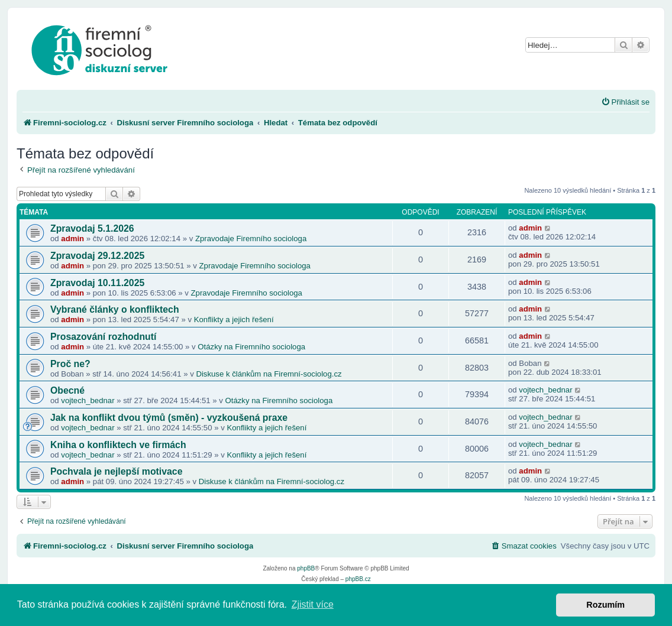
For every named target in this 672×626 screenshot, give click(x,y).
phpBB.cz (358, 579)
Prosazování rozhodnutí (103, 337)
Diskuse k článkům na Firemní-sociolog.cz (269, 374)
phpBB (306, 568)
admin (72, 239)
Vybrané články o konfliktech (115, 309)
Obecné (67, 390)
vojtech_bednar (88, 400)
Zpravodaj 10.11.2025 (97, 283)
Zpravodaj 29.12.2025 (97, 256)
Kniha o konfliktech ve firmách (118, 445)
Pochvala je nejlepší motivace (116, 471)
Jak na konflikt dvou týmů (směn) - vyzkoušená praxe (169, 418)
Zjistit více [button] (313, 604)
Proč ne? (70, 364)
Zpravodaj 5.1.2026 (92, 228)
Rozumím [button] (605, 605)
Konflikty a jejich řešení (234, 320)
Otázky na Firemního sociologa (251, 347)
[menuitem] (626, 102)
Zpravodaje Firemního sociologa (251, 239)
